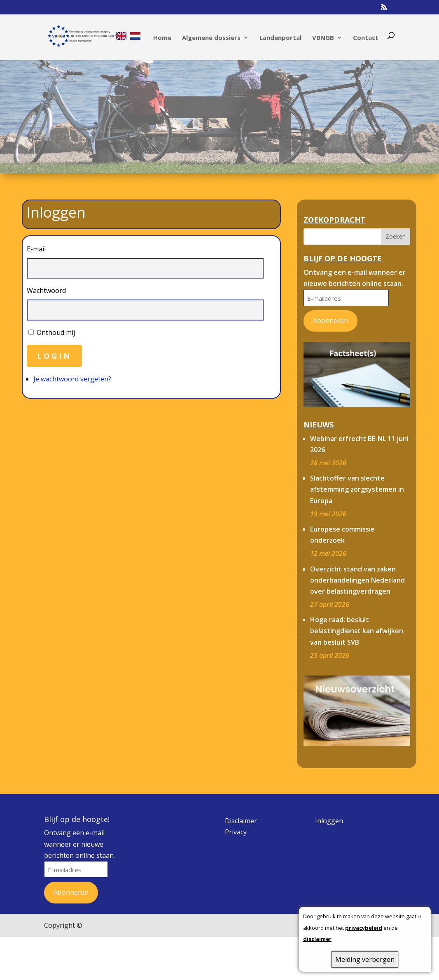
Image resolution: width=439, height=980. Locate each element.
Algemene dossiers (211, 38)
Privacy (236, 832)
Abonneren (330, 320)
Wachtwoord (46, 290)
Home (162, 38)
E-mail (36, 249)
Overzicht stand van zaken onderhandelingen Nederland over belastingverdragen (357, 580)
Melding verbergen (365, 959)
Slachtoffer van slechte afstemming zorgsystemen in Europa (357, 489)
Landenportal (280, 38)
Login (54, 356)
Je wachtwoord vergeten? (72, 379)
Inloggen (329, 821)
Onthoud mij (56, 332)
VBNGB (323, 38)
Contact (366, 38)
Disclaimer (241, 821)
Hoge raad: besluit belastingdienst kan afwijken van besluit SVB (357, 631)
